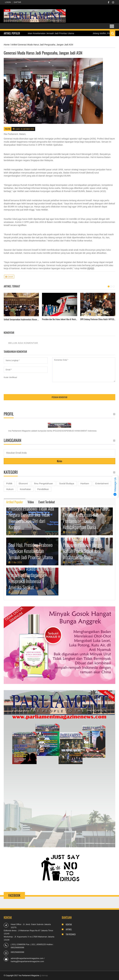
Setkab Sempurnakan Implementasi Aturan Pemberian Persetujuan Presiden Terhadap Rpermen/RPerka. (21, 319)
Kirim (59, 461)
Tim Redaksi (71, 934)
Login (8, 2)
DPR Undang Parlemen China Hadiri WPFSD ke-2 (98, 319)
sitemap (45, 976)
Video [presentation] (31, 502)
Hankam (85, 483)
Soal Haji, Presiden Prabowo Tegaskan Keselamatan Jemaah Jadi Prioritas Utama (31, 551)
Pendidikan (43, 489)
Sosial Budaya (67, 483)
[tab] (15, 502)
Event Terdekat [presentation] (47, 502)
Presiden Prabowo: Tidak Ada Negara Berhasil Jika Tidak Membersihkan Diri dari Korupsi (31, 518)
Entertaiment (102, 483)
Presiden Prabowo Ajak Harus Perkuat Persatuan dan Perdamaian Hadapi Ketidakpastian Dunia (86, 518)
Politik (8, 129)
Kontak (69, 924)
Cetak (9, 277)
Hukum (10, 489)
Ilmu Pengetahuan (44, 483)
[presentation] (27, 385)
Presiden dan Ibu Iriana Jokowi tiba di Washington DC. (60, 319)
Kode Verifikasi (10, 377)
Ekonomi (23, 483)
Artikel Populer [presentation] (15, 502)
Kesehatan (25, 489)
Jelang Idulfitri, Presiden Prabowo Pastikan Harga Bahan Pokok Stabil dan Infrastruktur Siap (82, 548)
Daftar (17, 2)
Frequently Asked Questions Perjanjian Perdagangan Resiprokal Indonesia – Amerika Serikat (30, 578)
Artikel (69, 929)
